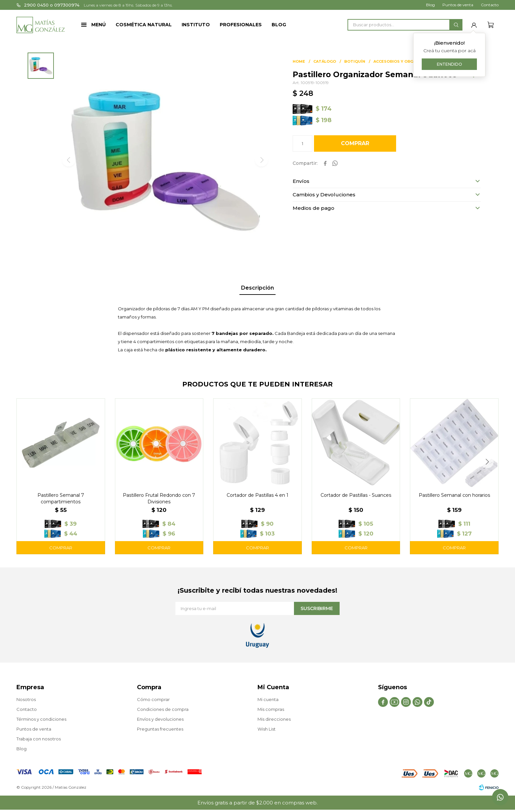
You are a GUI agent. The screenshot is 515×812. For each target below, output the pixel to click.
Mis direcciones (274, 719)
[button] (456, 25)
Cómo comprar (153, 699)
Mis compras (271, 709)
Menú (99, 25)
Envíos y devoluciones (160, 719)
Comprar (355, 143)
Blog (279, 25)
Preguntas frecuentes (160, 729)
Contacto (490, 5)
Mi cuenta (268, 699)
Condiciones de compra (163, 709)
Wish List (267, 729)
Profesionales (241, 25)
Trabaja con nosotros (39, 739)
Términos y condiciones (41, 719)
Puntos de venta (458, 5)
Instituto (196, 25)
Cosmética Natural (144, 25)
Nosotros (26, 699)
